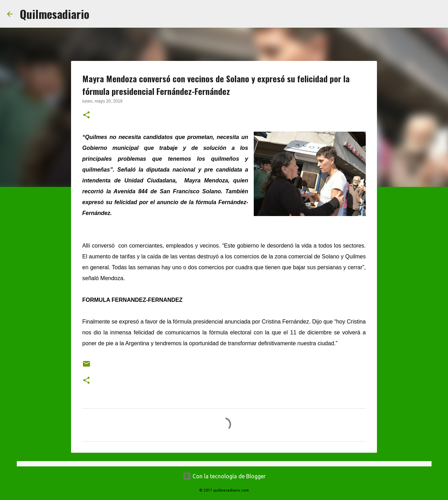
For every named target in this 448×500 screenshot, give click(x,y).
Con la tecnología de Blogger (224, 476)
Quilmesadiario (54, 14)
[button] (86, 116)
